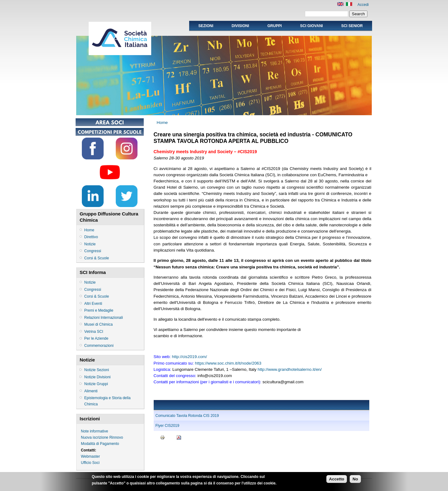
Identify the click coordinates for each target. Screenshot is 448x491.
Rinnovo (116, 437)
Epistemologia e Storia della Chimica (107, 401)
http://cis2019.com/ (190, 357)
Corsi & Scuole (97, 258)
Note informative (94, 431)
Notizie (90, 244)
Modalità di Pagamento (100, 444)
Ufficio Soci (90, 463)
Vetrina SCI (94, 332)
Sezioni (206, 26)
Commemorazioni (99, 346)
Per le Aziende (96, 338)
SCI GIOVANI (312, 26)
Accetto (337, 480)
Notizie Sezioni (97, 370)
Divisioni (240, 26)
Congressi (93, 251)
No (355, 480)
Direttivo (91, 237)
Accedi (363, 5)
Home (89, 230)
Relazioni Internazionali (104, 318)
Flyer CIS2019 (168, 426)
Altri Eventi (93, 304)
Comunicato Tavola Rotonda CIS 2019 (187, 416)
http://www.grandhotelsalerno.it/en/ (290, 369)
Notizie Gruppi (96, 384)
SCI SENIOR (352, 26)
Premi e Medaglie (99, 310)
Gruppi (275, 26)
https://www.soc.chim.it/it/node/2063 (228, 363)
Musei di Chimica (98, 324)
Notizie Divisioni (98, 377)
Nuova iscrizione (95, 437)
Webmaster (90, 456)
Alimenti (91, 391)
